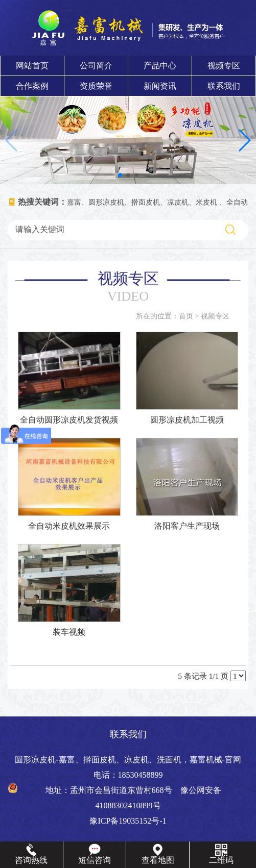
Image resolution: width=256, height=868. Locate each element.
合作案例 (32, 86)
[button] (120, 175)
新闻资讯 (160, 86)
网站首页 (32, 66)
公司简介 (96, 66)
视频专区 (224, 66)
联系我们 (224, 86)
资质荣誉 (96, 86)
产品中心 (160, 66)
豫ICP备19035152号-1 (128, 821)
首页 (186, 316)
